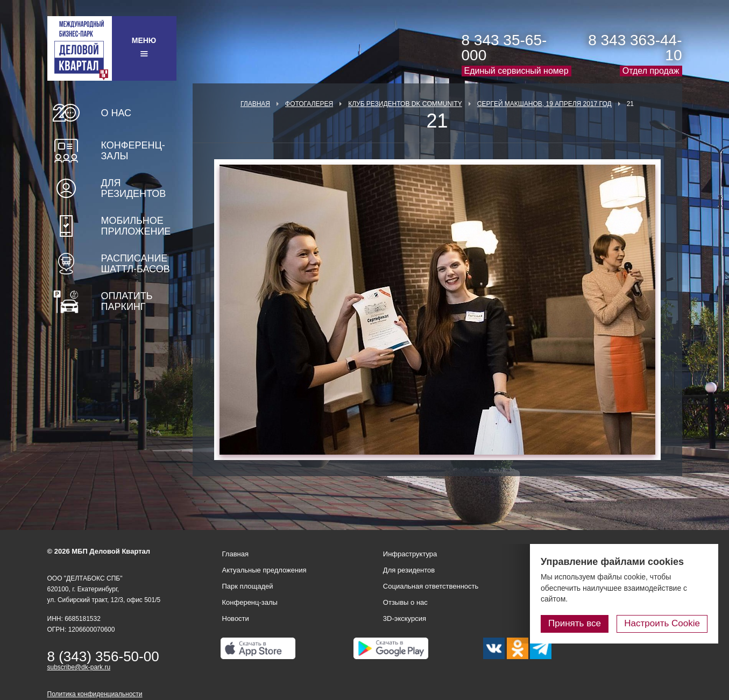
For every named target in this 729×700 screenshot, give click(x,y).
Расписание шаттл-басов (136, 264)
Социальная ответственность (431, 586)
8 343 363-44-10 (635, 48)
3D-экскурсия (405, 618)
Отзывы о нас (405, 602)
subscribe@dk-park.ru (79, 667)
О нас (116, 113)
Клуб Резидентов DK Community (405, 104)
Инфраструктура (410, 554)
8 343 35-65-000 (504, 48)
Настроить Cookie (662, 623)
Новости (236, 618)
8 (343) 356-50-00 (103, 656)
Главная (255, 104)
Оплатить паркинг (127, 301)
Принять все (575, 623)
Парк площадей (248, 586)
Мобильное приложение (136, 226)
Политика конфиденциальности (95, 694)
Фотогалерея (309, 104)
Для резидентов (134, 188)
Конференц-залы (133, 151)
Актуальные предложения (264, 570)
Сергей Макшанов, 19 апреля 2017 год (544, 104)
